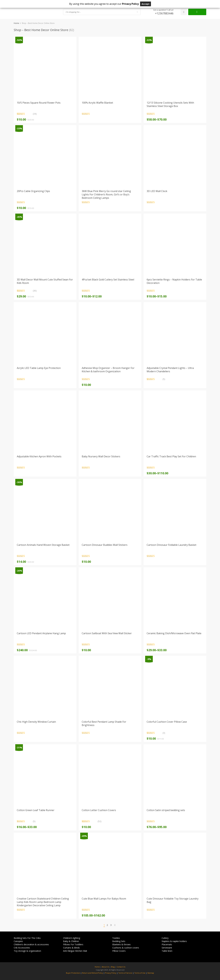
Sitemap (151, 973)
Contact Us (121, 967)
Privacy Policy (111, 973)
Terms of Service (125, 973)
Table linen (167, 951)
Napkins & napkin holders (174, 941)
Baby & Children (71, 941)
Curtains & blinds (71, 948)
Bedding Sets (119, 941)
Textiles (116, 938)
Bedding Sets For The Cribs (27, 938)
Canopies (18, 941)
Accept (146, 4)
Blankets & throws (121, 944)
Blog (113, 967)
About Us (105, 967)
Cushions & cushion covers (126, 948)
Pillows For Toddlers (73, 944)
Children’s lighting (72, 938)
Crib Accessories (22, 948)
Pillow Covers (119, 951)
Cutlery (165, 938)
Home (16, 23)
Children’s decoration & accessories (31, 944)
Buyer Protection (73, 973)
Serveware (167, 948)
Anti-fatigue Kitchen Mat (75, 951)
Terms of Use (140, 973)
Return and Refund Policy (93, 973)
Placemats (167, 944)
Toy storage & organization (27, 951)
